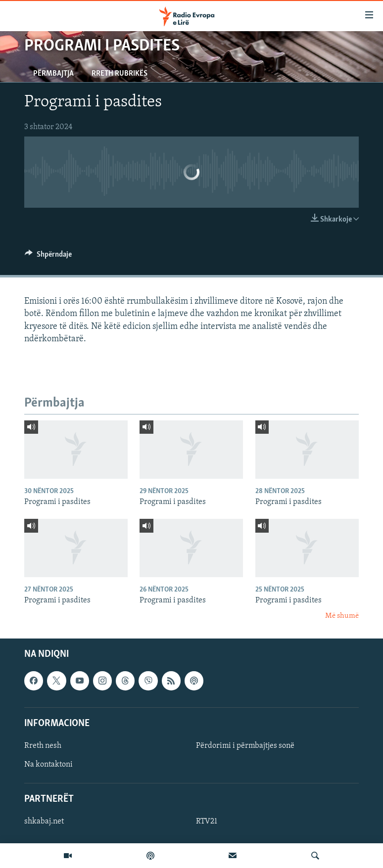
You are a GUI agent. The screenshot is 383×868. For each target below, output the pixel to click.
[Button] (48, 257)
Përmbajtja (53, 74)
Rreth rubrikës (120, 74)
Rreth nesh (43, 746)
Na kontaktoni (48, 765)
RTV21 (207, 822)
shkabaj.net (44, 822)
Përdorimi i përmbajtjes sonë (245, 746)
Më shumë (342, 616)
